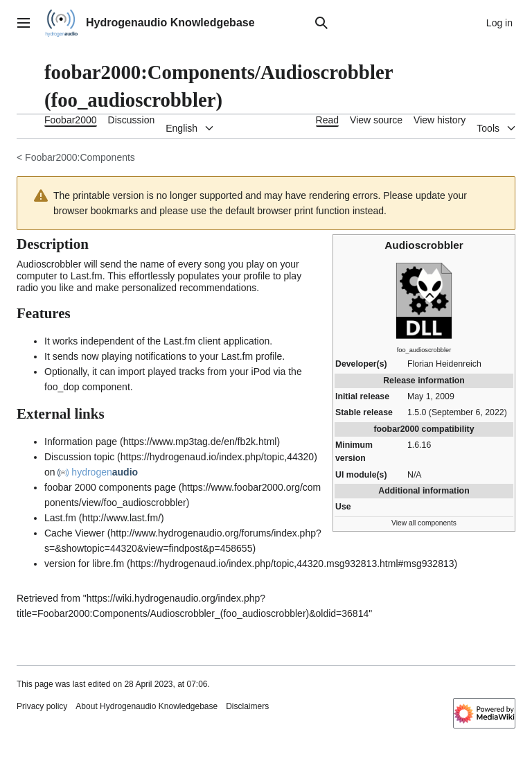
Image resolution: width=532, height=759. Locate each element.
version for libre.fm (84, 564)
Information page (81, 442)
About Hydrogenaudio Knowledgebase (147, 706)
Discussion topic (79, 457)
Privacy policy (42, 706)
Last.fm (60, 518)
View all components (424, 523)
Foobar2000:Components (80, 157)
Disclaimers (247, 706)
